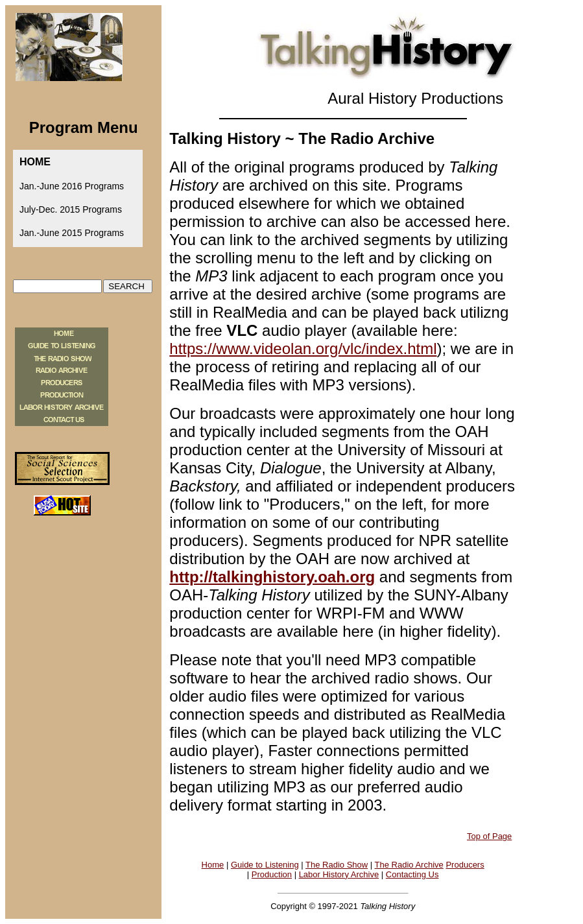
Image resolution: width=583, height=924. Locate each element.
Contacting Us (412, 874)
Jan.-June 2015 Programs (72, 233)
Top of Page (489, 836)
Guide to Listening (265, 865)
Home (213, 865)
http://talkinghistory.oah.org (272, 577)
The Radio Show (337, 865)
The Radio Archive (409, 865)
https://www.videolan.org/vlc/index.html (303, 349)
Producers (465, 865)
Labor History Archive (339, 874)
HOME (35, 162)
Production (272, 874)
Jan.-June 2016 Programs (72, 186)
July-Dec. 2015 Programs (71, 209)
